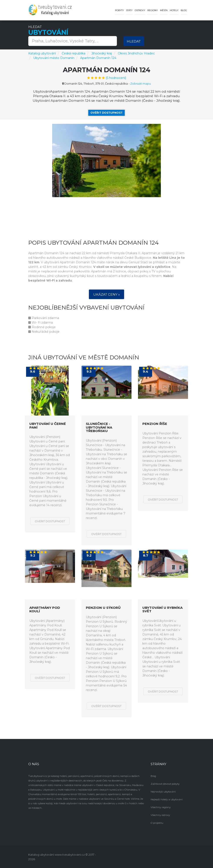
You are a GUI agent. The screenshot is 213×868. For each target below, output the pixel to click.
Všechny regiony (160, 807)
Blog (184, 10)
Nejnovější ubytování (163, 792)
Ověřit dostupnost (106, 113)
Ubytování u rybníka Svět (162, 609)
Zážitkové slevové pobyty (165, 784)
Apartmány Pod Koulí (45, 609)
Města (164, 10)
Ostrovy (140, 10)
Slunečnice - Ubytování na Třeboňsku (99, 427)
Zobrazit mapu (141, 84)
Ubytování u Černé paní (48, 426)
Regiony (153, 10)
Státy (129, 10)
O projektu (157, 823)
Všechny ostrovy (160, 815)
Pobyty (119, 10)
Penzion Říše (155, 424)
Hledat (134, 41)
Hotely (174, 10)
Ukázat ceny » (106, 294)
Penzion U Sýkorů (103, 608)
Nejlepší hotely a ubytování (166, 799)
